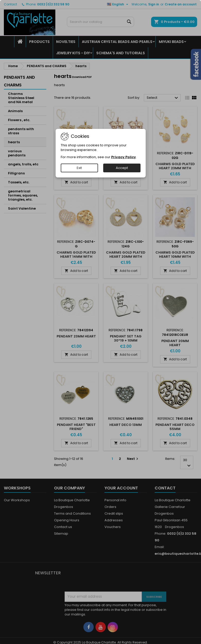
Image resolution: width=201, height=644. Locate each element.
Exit (79, 168)
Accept (122, 168)
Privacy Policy (124, 157)
